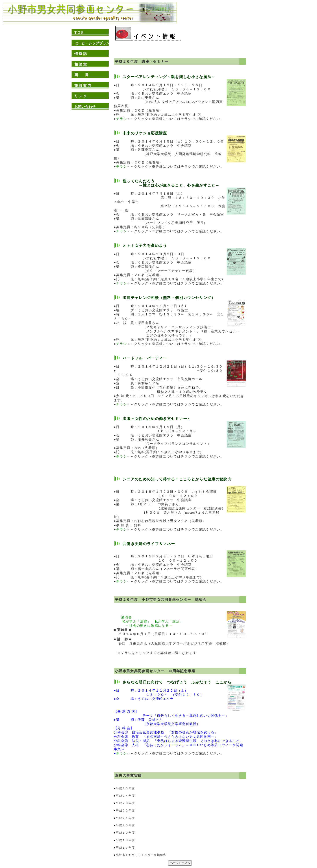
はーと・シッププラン (92, 43)
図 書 (81, 75)
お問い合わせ (85, 107)
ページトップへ (180, 863)
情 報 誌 (81, 54)
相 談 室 (81, 64)
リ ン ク (81, 96)
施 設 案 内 (83, 85)
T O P (79, 32)
